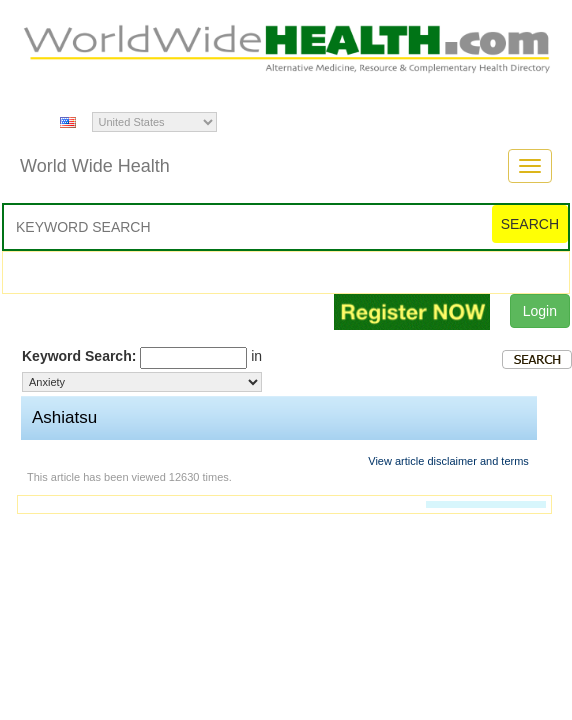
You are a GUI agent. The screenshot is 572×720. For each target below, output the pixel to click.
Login (540, 311)
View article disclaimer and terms (448, 461)
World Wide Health (95, 166)
